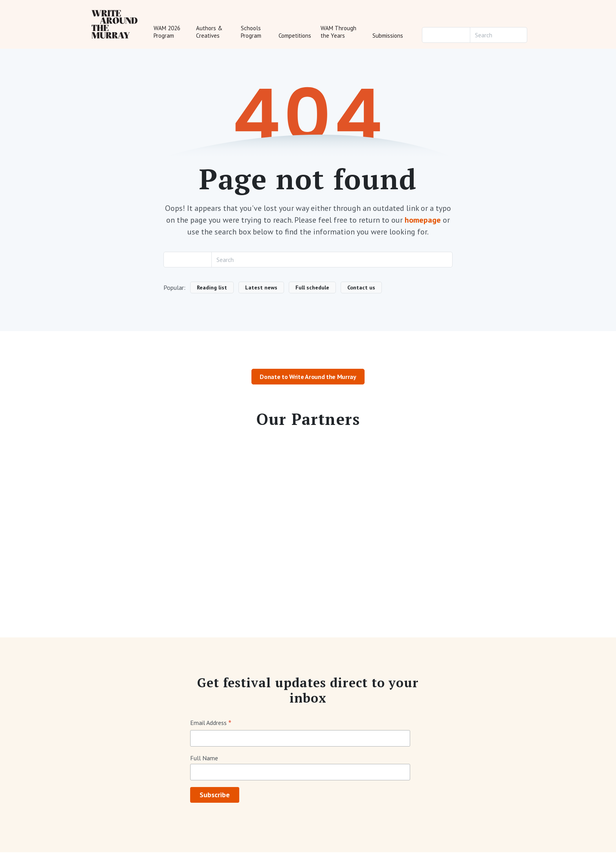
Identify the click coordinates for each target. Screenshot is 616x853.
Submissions (388, 36)
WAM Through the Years (338, 32)
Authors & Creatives (209, 32)
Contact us (361, 288)
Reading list (212, 288)
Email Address (211, 724)
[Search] (499, 35)
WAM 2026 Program (167, 32)
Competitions (295, 36)
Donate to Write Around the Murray (308, 378)
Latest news (261, 288)
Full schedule (312, 288)
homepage (423, 221)
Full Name (204, 759)
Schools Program (251, 32)
